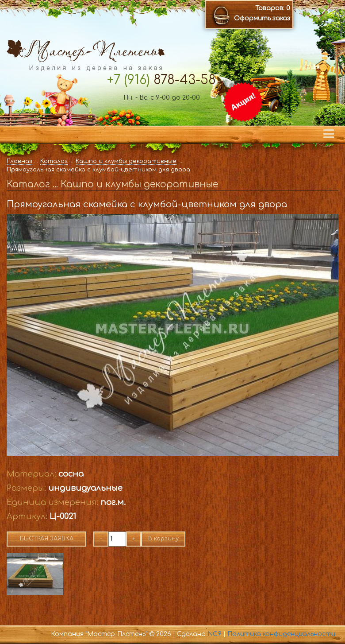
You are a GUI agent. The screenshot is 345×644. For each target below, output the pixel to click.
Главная (19, 161)
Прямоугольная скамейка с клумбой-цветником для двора (98, 170)
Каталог (54, 161)
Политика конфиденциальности (281, 634)
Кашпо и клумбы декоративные (126, 161)
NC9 (215, 634)
